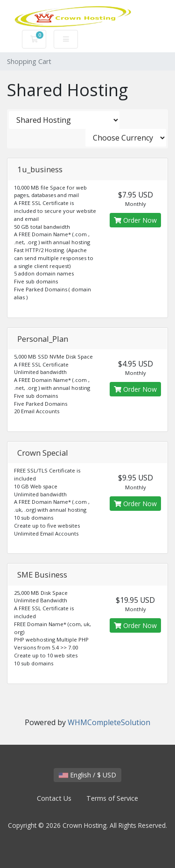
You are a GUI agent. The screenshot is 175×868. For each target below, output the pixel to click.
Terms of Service (112, 798)
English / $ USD (87, 775)
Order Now (135, 220)
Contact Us (54, 798)
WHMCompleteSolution (109, 722)
